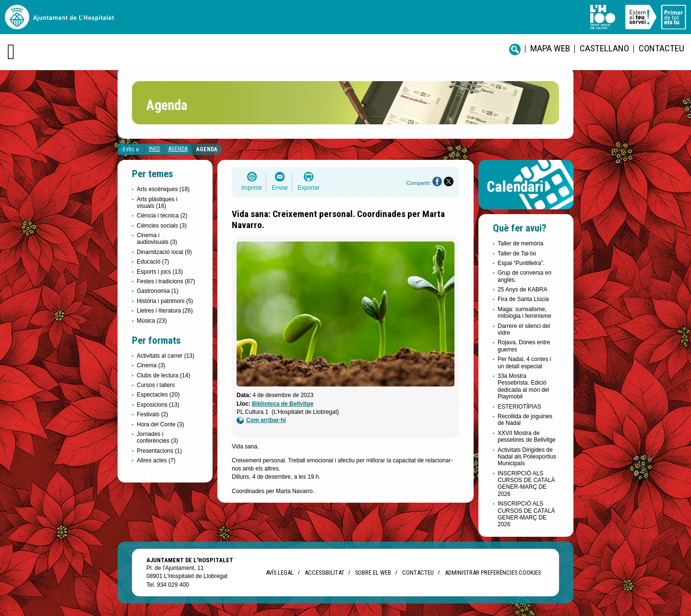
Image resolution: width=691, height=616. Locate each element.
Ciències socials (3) (162, 226)
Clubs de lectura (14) (163, 375)
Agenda (178, 149)
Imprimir (252, 188)
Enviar (280, 188)
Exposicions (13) (158, 405)
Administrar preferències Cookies (493, 573)
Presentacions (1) (159, 451)
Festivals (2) (152, 414)
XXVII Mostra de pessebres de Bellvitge (527, 436)
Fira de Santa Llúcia (523, 299)
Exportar (308, 188)
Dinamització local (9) (164, 252)
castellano (604, 48)
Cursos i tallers (156, 385)
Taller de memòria (520, 243)
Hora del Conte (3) (161, 424)
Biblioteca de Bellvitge (283, 404)
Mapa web (550, 48)
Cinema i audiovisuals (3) (157, 239)
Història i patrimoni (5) (165, 301)
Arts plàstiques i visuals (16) (157, 203)
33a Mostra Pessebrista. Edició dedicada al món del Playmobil (523, 386)
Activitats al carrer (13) (166, 356)
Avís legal (280, 573)
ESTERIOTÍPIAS (519, 407)
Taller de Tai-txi (517, 254)
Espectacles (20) (158, 395)
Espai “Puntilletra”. (521, 263)
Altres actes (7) (156, 460)
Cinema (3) (151, 365)
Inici (154, 149)
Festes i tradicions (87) (166, 281)
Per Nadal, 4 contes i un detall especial (524, 362)
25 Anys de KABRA (522, 290)
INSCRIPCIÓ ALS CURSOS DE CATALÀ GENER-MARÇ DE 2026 (526, 484)
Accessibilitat (324, 573)
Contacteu (661, 48)
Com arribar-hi (261, 420)
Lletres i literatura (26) (165, 311)
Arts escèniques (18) (163, 189)
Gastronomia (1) (158, 291)
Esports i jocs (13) (160, 272)
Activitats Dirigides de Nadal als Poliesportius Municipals (527, 457)
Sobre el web (373, 573)
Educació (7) (153, 262)
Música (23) (152, 321)
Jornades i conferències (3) (157, 437)
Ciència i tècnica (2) (162, 216)
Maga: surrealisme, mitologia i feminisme (524, 313)
